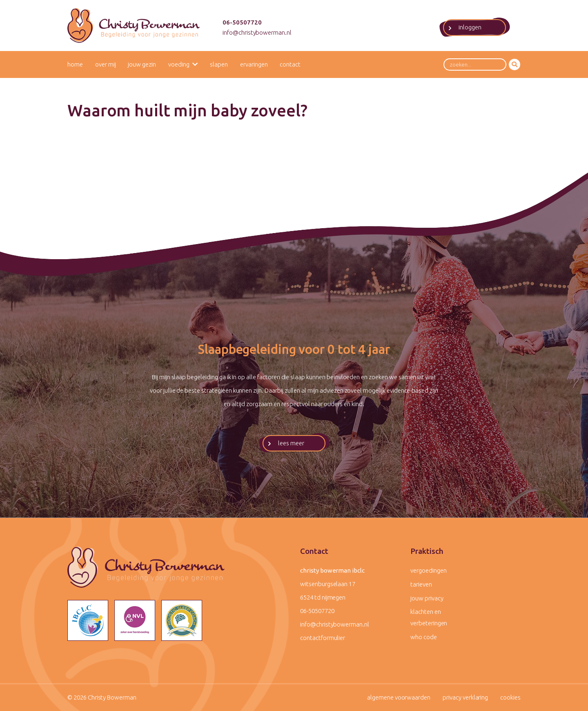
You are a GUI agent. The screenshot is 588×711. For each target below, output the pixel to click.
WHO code (424, 637)
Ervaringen (254, 64)
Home (75, 64)
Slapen (219, 64)
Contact (290, 64)
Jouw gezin (142, 64)
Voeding (179, 64)
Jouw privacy (427, 598)
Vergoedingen (428, 570)
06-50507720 (242, 22)
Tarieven (421, 584)
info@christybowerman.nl (257, 32)
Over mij (106, 64)
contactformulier (323, 638)
